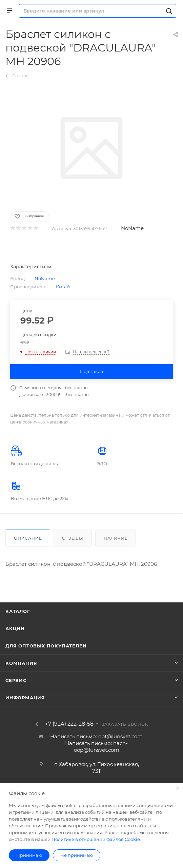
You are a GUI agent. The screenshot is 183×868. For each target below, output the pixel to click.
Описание (28, 538)
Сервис (16, 680)
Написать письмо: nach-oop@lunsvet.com (96, 747)
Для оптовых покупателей (46, 646)
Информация (25, 698)
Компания (21, 663)
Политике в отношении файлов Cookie (96, 839)
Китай (63, 287)
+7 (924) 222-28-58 (69, 724)
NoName (132, 228)
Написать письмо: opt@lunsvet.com (96, 736)
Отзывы (73, 538)
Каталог (18, 611)
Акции (15, 628)
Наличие (116, 538)
